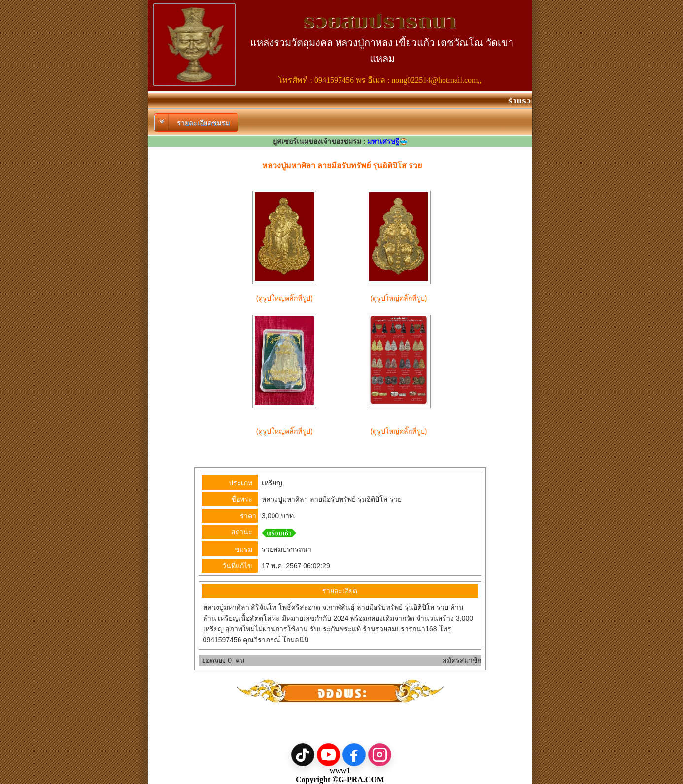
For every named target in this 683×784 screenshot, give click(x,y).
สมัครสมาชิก (462, 660)
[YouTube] (328, 755)
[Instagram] (380, 755)
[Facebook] (354, 755)
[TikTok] (303, 755)
